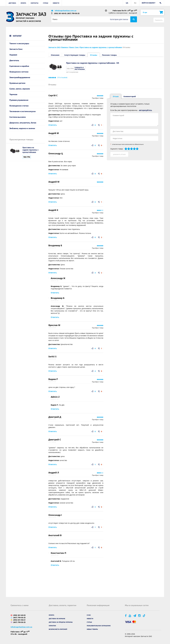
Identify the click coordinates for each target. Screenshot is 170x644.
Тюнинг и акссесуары (19, 43)
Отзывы (94, 55)
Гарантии (52, 626)
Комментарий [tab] (130, 96)
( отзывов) (62, 77)
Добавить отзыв (119, 154)
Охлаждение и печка (19, 106)
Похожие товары (109, 55)
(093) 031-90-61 (19, 620)
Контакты (35, 3)
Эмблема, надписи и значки (22, 128)
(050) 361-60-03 (60, 13)
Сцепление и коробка (19, 66)
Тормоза (13, 94)
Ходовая (13, 55)
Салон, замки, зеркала (20, 89)
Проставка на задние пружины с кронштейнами (30, 150)
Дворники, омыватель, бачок (23, 123)
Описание (55, 55)
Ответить (53, 125)
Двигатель (14, 60)
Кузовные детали (17, 83)
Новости (56, 3)
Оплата (23, 3)
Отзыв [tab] (116, 96)
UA (127, 3)
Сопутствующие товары (75, 55)
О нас (89, 615)
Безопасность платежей (58, 629)
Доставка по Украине (57, 619)
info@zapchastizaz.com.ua (66, 11)
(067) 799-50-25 (73, 13)
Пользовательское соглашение (99, 626)
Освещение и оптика (19, 72)
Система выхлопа (18, 117)
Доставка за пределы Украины (61, 622)
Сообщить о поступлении (80, 68)
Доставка (12, 3)
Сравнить (159, 20)
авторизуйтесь (146, 110)
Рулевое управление (19, 100)
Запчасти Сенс (16, 49)
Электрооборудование (20, 77)
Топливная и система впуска (22, 111)
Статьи (46, 3)
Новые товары (92, 629)
